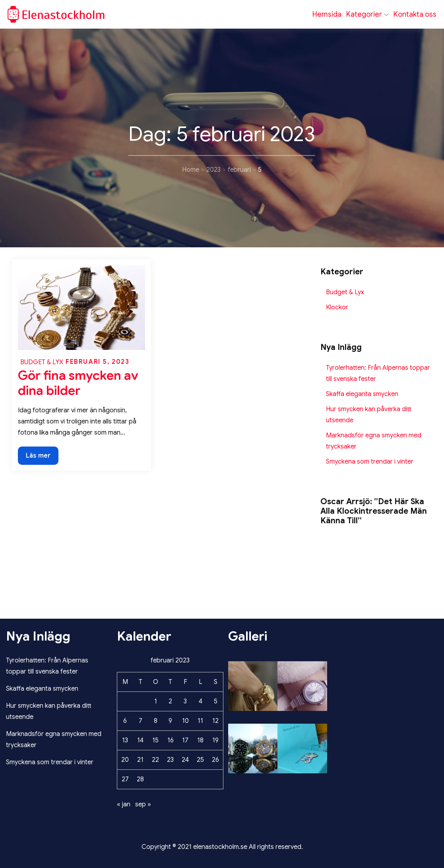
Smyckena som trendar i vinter (370, 462)
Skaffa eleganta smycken (362, 394)
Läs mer (39, 457)
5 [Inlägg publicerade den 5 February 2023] (216, 701)
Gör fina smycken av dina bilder (78, 383)
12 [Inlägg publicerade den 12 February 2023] (215, 721)
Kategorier (367, 14)
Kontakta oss (415, 14)
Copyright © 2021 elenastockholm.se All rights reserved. (222, 847)
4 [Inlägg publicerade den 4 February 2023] (201, 701)
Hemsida (327, 14)
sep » (143, 804)
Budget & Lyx (42, 362)
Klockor (337, 307)
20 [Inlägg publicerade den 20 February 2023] (125, 760)
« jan (124, 804)
